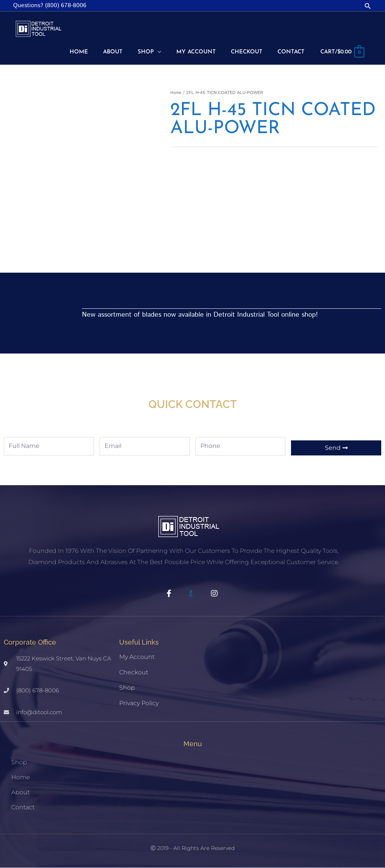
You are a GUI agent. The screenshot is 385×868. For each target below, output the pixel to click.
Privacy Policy (139, 703)
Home (176, 93)
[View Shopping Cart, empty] (340, 53)
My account (137, 657)
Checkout (134, 673)
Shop (127, 688)
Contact (23, 808)
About (20, 793)
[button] (368, 6)
